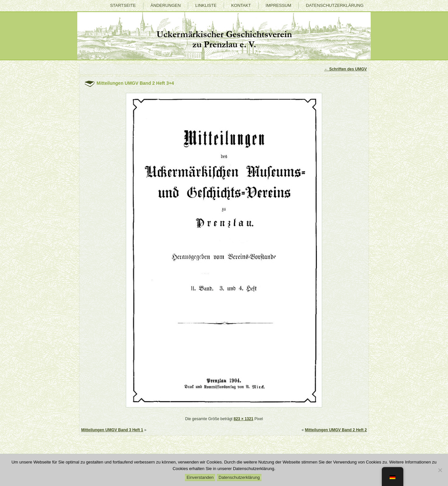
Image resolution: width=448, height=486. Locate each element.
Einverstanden (200, 477)
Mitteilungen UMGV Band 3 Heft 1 (112, 430)
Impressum (279, 5)
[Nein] (440, 470)
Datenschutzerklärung (335, 5)
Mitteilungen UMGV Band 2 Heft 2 (336, 430)
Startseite (123, 5)
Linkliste (206, 5)
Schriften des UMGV (345, 69)
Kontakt (241, 5)
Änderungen (166, 5)
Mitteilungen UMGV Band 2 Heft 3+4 (135, 83)
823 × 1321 (243, 419)
